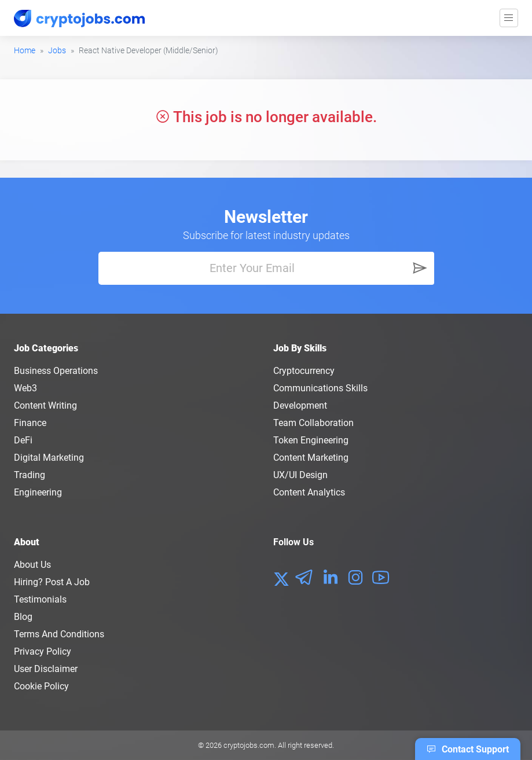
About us (32, 565)
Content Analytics (309, 492)
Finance (30, 423)
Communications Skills (320, 388)
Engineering (38, 492)
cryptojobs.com (249, 745)
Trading (30, 475)
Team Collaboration (313, 423)
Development (300, 405)
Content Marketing (311, 458)
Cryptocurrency (304, 371)
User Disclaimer (46, 669)
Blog (23, 617)
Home (25, 50)
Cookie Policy (41, 686)
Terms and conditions (59, 634)
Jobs (57, 50)
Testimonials (40, 599)
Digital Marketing (49, 458)
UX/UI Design (300, 475)
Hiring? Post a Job (52, 582)
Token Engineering (311, 440)
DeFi (23, 440)
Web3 (25, 388)
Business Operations (56, 371)
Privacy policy (43, 651)
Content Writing (45, 405)
